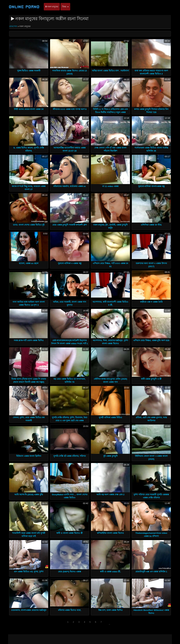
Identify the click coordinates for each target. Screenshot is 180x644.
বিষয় (65, 7)
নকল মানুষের (52, 7)
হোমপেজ (13, 26)
